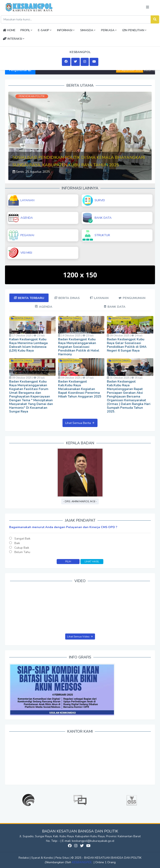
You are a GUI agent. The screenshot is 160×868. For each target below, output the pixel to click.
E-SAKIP (45, 30)
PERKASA (109, 30)
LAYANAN (21, 200)
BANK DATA (97, 218)
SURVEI (94, 200)
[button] (19, 136)
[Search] (76, 19)
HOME (9, 30)
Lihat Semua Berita (80, 423)
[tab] (29, 298)
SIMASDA (88, 30)
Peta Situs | (63, 858)
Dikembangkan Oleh (58, 862)
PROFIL (27, 30)
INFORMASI (66, 30)
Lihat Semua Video (80, 636)
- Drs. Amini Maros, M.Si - (80, 501)
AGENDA (21, 218)
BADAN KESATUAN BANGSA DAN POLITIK (80, 831)
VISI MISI (20, 253)
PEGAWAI (21, 235)
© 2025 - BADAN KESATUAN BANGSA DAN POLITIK (106, 858)
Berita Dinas (23, 319)
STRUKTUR (96, 235)
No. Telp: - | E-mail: (59, 841)
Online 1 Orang (105, 862)
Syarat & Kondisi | (43, 858)
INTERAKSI (14, 39)
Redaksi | (25, 858)
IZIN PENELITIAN (135, 30)
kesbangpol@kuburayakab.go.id (93, 841)
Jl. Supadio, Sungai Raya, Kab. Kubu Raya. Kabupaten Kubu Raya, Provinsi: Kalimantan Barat (80, 836)
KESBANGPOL (82, 862)
